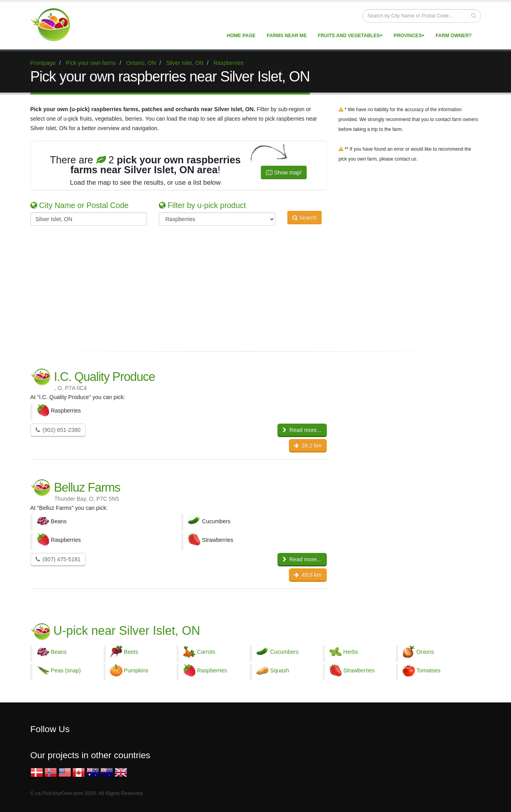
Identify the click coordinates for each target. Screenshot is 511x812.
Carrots (206, 652)
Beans (59, 652)
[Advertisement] (250, 287)
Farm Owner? (453, 36)
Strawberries (359, 670)
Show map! (284, 172)
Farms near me (287, 36)
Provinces (409, 36)
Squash (280, 670)
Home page (241, 36)
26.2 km (308, 445)
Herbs (351, 652)
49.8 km (308, 575)
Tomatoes (429, 670)
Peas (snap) (66, 670)
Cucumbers (285, 652)
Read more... (302, 430)
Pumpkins (136, 670)
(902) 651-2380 (58, 430)
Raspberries (212, 670)
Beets (131, 652)
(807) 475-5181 (58, 559)
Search (305, 218)
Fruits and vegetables (350, 36)
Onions (425, 652)
